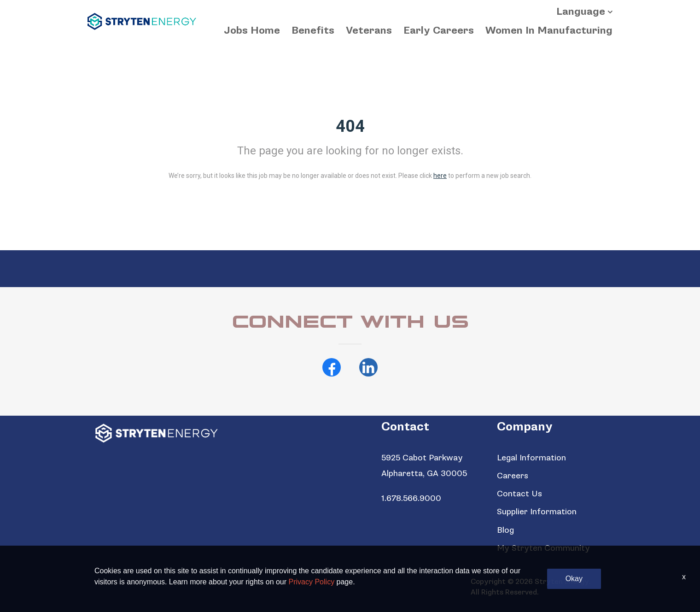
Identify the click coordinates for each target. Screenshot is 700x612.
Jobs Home (252, 31)
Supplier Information (537, 512)
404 (350, 126)
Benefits (313, 31)
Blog (505, 530)
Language (581, 12)
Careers (513, 476)
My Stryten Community (543, 548)
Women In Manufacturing (549, 31)
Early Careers (439, 31)
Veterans (369, 31)
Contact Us (519, 494)
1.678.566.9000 (411, 498)
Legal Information (531, 458)
